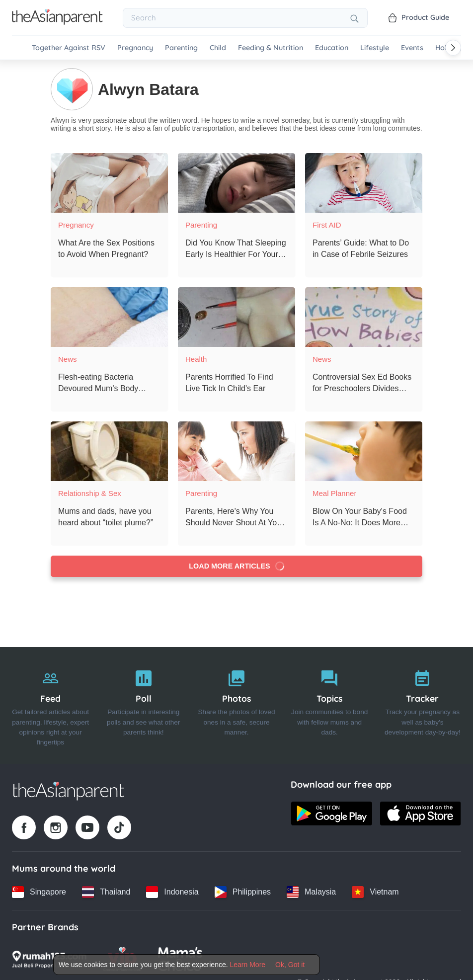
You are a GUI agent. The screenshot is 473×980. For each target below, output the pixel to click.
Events (412, 48)
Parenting (181, 48)
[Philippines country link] (243, 892)
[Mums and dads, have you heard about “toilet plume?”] (109, 451)
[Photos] (236, 705)
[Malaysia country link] (311, 892)
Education (332, 48)
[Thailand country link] (106, 892)
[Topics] (330, 705)
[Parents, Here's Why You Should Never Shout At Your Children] (236, 451)
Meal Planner (334, 493)
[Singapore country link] (39, 892)
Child (218, 48)
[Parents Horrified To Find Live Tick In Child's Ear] (236, 317)
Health (196, 359)
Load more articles (237, 566)
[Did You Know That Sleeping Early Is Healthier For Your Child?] (236, 182)
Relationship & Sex (90, 493)
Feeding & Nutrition (271, 48)
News (68, 359)
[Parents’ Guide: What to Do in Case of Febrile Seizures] (364, 182)
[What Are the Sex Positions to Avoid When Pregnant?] (109, 182)
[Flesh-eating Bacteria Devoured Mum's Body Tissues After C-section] (109, 317)
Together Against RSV (69, 48)
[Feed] (50, 705)
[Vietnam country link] (375, 892)
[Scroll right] (453, 48)
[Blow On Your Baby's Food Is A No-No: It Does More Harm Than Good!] (364, 451)
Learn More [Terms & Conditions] (248, 965)
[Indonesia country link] (172, 892)
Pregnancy (135, 48)
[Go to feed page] (57, 22)
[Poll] (143, 705)
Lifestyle (375, 48)
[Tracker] (423, 705)
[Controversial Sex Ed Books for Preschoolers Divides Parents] (364, 317)
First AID (327, 224)
